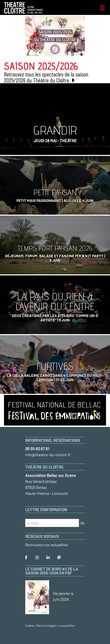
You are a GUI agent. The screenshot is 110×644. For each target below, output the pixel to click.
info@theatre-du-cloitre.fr (48, 455)
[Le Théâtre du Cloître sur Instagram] (37, 558)
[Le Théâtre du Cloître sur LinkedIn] (48, 558)
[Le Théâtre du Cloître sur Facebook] (26, 558)
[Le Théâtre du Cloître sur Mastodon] (59, 558)
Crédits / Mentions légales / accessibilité (50, 626)
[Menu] (102, 8)
